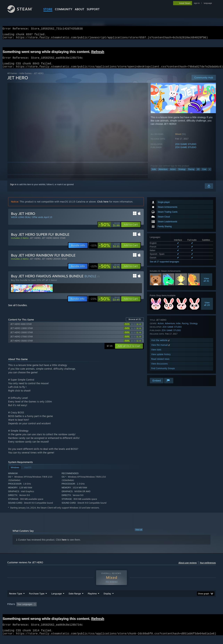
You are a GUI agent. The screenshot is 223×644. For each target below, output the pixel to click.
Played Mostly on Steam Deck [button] (112, 611)
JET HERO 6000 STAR (54, 242)
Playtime (92, 600)
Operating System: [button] (141, 611)
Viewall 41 (206, 284)
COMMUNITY (64, 9)
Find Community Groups (163, 372)
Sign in (13, 189)
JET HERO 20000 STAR (54, 263)
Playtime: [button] (87, 611)
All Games (12, 77)
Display (107, 600)
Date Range (75, 600)
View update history (161, 358)
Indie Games (26, 77)
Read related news (160, 363)
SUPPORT (93, 9)
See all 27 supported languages (165, 266)
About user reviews (188, 567)
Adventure (163, 173)
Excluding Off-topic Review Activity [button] (60, 611)
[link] (109, 229)
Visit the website (161, 344)
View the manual (161, 349)
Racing (191, 173)
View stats (156, 354)
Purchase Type (37, 600)
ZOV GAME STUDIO (186, 148)
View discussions (159, 368)
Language (56, 600)
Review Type (16, 600)
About (80, 9)
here (64, 544)
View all (139, 534)
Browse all (135, 323)
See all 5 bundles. (18, 309)
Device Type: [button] (186, 611)
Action (173, 173)
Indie (154, 173)
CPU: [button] (159, 611)
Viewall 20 (207, 308)
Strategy (182, 173)
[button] (131, 229)
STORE (48, 9)
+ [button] (210, 173)
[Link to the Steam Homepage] (23, 12)
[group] (112, 611)
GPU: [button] (170, 611)
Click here (103, 206)
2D (198, 173)
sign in (197, 3)
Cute (204, 173)
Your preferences (208, 567)
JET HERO (35, 242)
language (208, 3)
